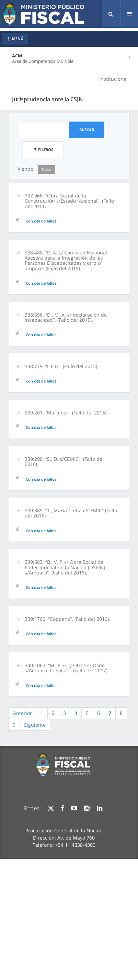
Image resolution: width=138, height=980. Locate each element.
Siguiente (35, 725)
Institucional (113, 79)
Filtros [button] (43, 150)
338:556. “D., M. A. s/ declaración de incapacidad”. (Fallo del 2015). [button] (66, 317)
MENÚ (15, 39)
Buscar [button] (87, 130)
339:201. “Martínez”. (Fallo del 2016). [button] (66, 413)
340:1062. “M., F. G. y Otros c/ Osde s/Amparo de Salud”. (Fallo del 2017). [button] (67, 668)
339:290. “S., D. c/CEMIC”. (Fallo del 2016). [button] (64, 461)
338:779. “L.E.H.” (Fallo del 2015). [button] (62, 366)
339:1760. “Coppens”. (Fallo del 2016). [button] (67, 619)
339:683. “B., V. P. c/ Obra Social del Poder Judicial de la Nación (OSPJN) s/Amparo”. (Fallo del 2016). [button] (65, 567)
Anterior (22, 713)
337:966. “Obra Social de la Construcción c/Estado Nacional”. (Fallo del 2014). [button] (69, 201)
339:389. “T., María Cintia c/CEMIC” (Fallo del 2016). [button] (71, 513)
